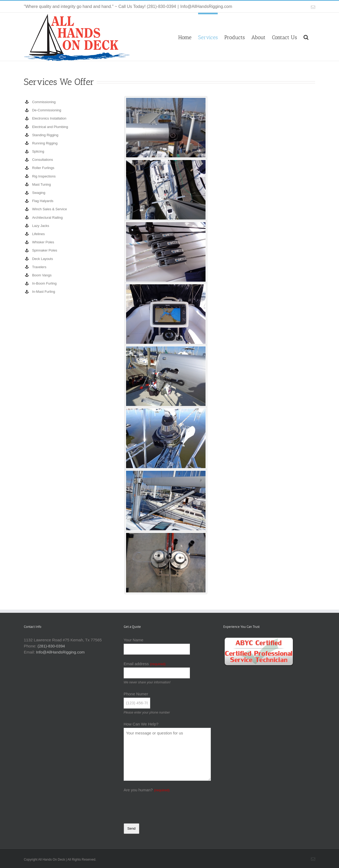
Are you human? (147, 790)
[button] (306, 36)
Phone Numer (136, 694)
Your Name (134, 640)
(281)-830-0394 (51, 646)
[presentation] (164, 804)
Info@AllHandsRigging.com (206, 6)
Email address (145, 664)
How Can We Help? (141, 724)
